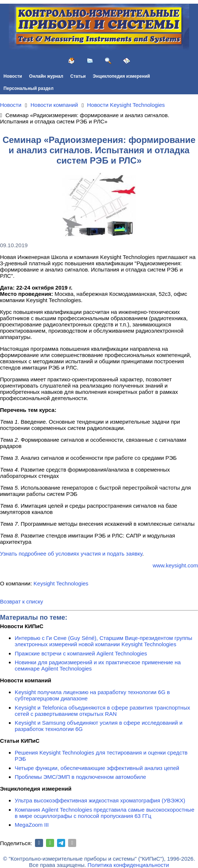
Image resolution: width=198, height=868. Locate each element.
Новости (13, 76)
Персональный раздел (29, 88)
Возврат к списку (22, 601)
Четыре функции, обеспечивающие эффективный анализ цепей (97, 768)
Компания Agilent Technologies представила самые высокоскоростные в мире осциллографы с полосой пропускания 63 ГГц (105, 813)
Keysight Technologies (61, 583)
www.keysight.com (175, 565)
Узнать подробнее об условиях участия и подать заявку (71, 554)
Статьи (78, 76)
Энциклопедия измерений (121, 76)
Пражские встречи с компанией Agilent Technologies (81, 653)
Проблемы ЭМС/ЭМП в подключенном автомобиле (80, 777)
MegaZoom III (32, 825)
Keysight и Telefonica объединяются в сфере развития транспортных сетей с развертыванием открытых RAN (102, 711)
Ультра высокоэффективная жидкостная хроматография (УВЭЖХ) (100, 800)
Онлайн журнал (46, 76)
